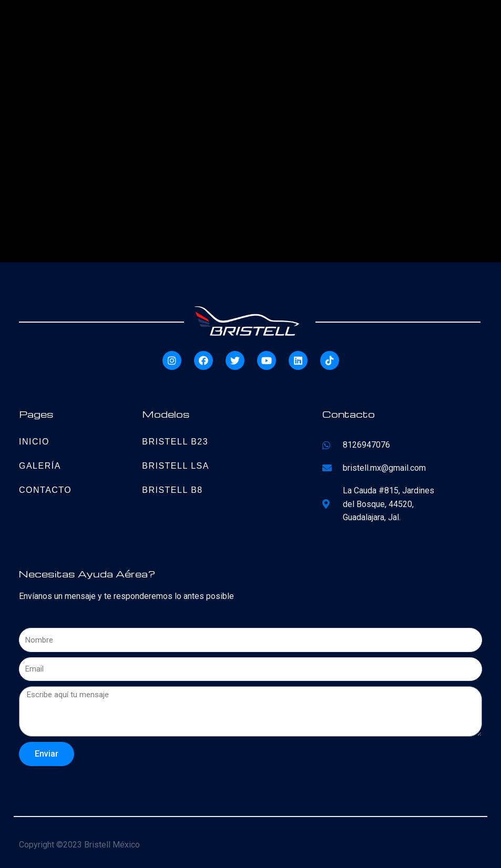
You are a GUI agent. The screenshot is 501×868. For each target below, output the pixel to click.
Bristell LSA (176, 466)
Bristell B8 (172, 490)
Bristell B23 (175, 442)
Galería (40, 466)
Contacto (45, 490)
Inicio (34, 442)
